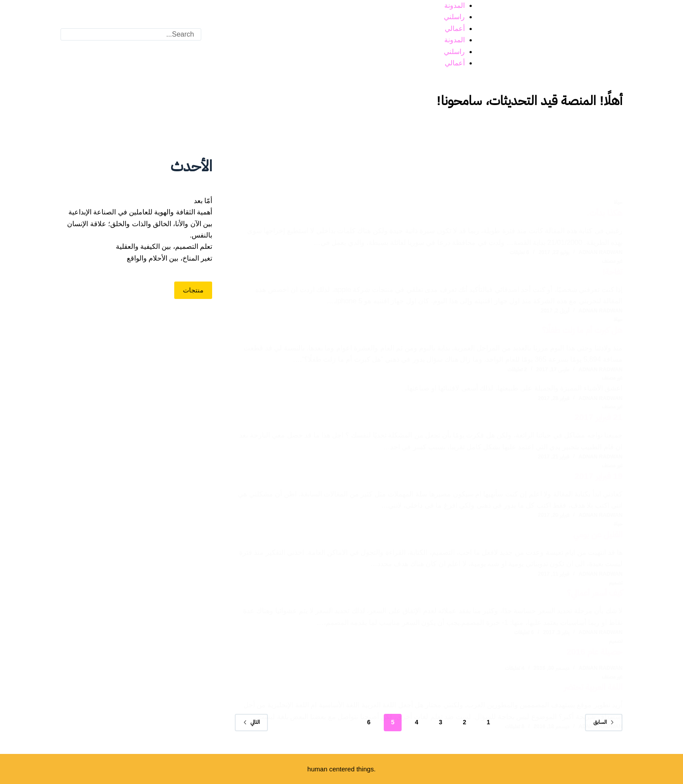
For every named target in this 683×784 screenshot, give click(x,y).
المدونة (455, 5)
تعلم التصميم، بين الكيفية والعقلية (164, 246)
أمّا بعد (203, 201)
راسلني (454, 17)
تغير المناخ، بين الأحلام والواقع (170, 258)
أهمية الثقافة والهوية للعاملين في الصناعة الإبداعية (140, 212)
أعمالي (455, 29)
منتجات (193, 290)
